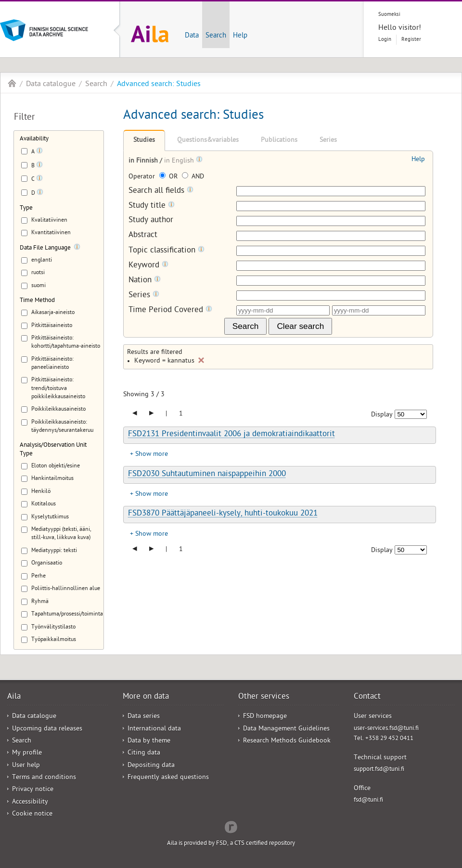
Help (240, 36)
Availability (34, 139)
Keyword (148, 266)
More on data (146, 697)
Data (192, 36)
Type (26, 208)
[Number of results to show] (411, 414)
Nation (145, 281)
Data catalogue (51, 85)
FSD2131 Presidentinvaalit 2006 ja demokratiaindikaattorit (231, 435)
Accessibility (30, 802)
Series (328, 141)
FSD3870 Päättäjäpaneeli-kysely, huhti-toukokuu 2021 (223, 514)
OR (169, 177)
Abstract (143, 236)
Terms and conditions (44, 778)
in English (180, 161)
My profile (27, 753)
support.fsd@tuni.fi (379, 770)
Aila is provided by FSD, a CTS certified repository (231, 844)
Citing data (144, 753)
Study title (152, 206)
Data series (144, 717)
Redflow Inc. (231, 826)
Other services (264, 697)
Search (216, 36)
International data (154, 729)
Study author (151, 221)
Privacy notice (33, 790)
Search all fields (161, 191)
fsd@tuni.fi (368, 800)
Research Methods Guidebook (287, 741)
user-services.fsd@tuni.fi (386, 729)
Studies (144, 141)
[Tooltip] (39, 152)
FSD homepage (265, 717)
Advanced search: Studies (159, 85)
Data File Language (45, 248)
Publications (279, 141)
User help (26, 766)
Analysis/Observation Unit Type (53, 450)
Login (385, 40)
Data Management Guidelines (286, 729)
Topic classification (167, 251)
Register (411, 40)
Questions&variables (208, 141)
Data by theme (149, 741)
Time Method (37, 301)
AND (193, 177)
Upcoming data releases (47, 729)
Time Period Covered (170, 310)
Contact (367, 697)
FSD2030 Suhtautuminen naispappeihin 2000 (207, 475)
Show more (152, 455)
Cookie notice (32, 814)
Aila (12, 83)
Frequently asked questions (168, 778)
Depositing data (151, 766)
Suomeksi (389, 15)
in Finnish (144, 161)
